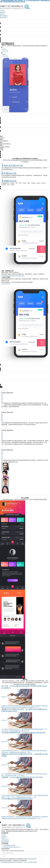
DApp (8, 284)
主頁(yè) (2, 11)
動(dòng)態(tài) (4, 16)
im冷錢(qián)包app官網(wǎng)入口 (11, 847)
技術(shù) (2, 14)
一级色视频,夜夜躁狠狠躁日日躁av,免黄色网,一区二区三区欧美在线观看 (18, 862)
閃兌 (3, 276)
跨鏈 (5, 276)
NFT (6, 284)
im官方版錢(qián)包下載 (8, 845)
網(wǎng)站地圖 (32, 859)
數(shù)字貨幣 (4, 17)
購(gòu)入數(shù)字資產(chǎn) (15, 276)
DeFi (3, 284)
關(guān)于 (3, 12)
